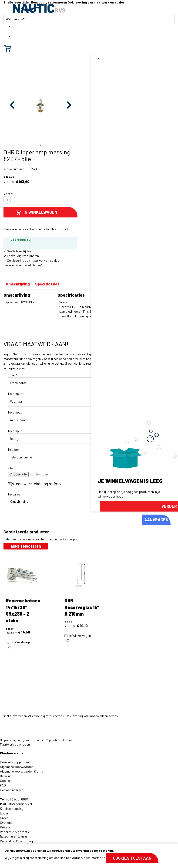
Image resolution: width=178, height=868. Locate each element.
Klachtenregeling (12, 809)
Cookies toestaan (132, 858)
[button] (13, 105)
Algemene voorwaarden (17, 767)
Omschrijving (18, 284)
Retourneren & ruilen (14, 836)
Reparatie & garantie (15, 832)
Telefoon (15, 449)
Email (12, 375)
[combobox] (89, 19)
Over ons (6, 822)
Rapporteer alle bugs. (59, 740)
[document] (89, 856)
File (10, 468)
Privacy (5, 827)
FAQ (3, 785)
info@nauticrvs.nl (20, 804)
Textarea (14, 494)
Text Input (16, 394)
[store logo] (39, 8)
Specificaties (47, 284)
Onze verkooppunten (14, 762)
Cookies (6, 781)
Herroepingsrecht (12, 790)
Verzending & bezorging (16, 841)
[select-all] (26, 546)
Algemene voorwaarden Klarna (22, 771)
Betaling (6, 776)
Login (4, 813)
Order (4, 818)
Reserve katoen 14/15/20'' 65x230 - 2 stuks (23, 610)
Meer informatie (94, 858)
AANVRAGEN (156, 520)
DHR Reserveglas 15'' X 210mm (82, 607)
